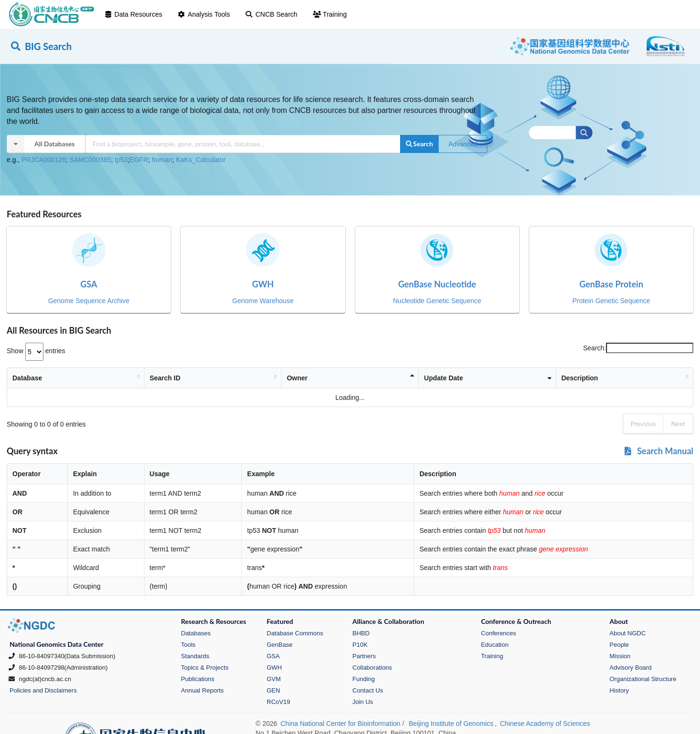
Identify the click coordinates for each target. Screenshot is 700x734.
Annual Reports (203, 690)
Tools (188, 645)
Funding (364, 679)
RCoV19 (278, 702)
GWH (274, 668)
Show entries (36, 351)
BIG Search (41, 46)
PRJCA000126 (44, 160)
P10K (360, 645)
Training (330, 14)
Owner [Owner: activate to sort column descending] (319, 378)
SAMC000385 (90, 160)
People (619, 645)
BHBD (361, 633)
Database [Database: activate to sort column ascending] (27, 378)
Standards (195, 656)
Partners (364, 656)
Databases (196, 633)
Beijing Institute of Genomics (451, 724)
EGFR (139, 160)
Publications (198, 679)
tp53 (121, 160)
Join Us (363, 702)
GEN (273, 690)
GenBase (279, 645)
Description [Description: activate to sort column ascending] (547, 378)
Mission (620, 656)
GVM (274, 679)
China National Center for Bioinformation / (343, 724)
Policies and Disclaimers (43, 690)
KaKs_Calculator (201, 160)
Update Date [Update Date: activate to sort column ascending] (446, 378)
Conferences (499, 633)
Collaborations (372, 668)
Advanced (463, 144)
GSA (273, 656)
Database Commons (295, 633)
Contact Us (368, 690)
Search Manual (658, 451)
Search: (638, 348)
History (619, 690)
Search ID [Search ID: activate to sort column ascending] (173, 378)
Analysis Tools (204, 14)
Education (495, 645)
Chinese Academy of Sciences (545, 724)
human (162, 160)
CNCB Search (271, 14)
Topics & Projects (205, 668)
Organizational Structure (643, 679)
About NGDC (628, 633)
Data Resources (133, 14)
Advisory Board (630, 668)
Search (419, 144)
